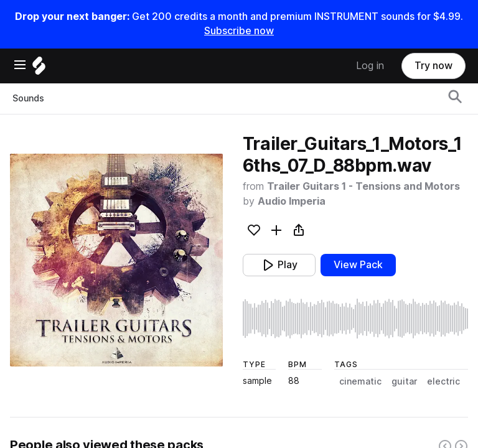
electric (443, 381)
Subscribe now (239, 31)
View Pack (358, 265)
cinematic (360, 381)
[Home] (39, 69)
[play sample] (355, 319)
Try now (433, 66)
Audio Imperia (292, 201)
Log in (370, 66)
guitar (404, 381)
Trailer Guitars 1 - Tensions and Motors (363, 186)
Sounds (28, 98)
